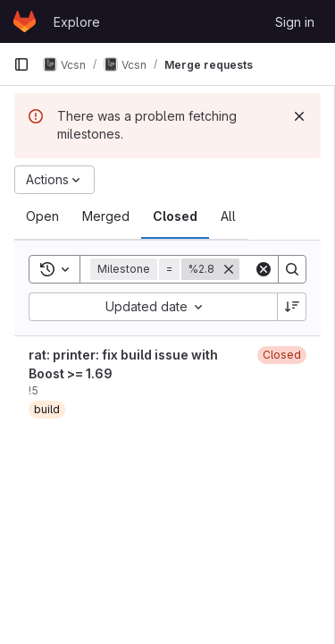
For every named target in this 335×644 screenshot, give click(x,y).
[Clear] (264, 269)
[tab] (42, 216)
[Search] (292, 269)
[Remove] (229, 269)
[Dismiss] (299, 116)
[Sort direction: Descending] (292, 307)
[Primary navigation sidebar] (21, 64)
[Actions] (54, 180)
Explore (77, 22)
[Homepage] (25, 21)
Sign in (295, 22)
